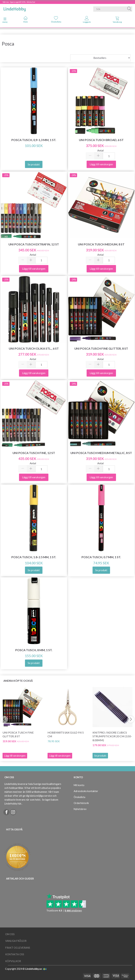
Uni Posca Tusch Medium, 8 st (101, 244)
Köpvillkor (13, 961)
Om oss (10, 934)
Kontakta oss (15, 954)
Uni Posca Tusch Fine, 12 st (34, 453)
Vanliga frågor (16, 941)
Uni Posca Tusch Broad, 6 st (101, 140)
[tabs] (117, 20)
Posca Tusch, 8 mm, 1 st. (34, 650)
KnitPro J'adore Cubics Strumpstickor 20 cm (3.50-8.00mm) (112, 736)
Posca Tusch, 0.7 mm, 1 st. (101, 557)
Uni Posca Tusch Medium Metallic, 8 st (101, 453)
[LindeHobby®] (15, 8)
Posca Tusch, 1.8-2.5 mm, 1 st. (34, 557)
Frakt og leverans (18, 948)
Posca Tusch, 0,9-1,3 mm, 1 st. (34, 140)
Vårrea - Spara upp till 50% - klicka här (19, 2)
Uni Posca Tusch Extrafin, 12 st (34, 244)
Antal (100, 150)
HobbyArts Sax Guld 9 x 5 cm (66, 734)
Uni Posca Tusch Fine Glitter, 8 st (101, 349)
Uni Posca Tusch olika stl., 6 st (34, 349)
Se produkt (100, 756)
